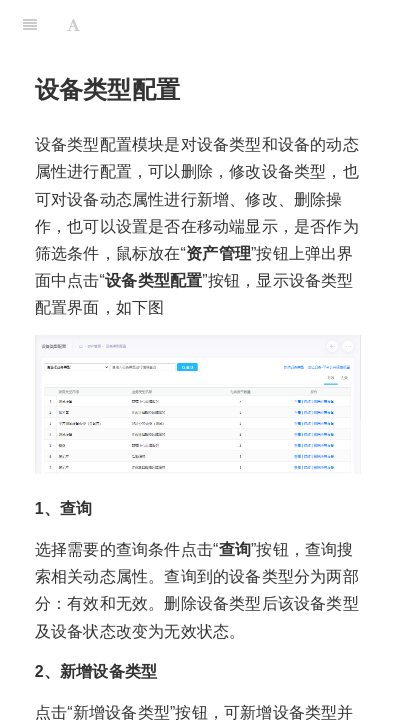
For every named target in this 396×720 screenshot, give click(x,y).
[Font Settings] (73, 25)
